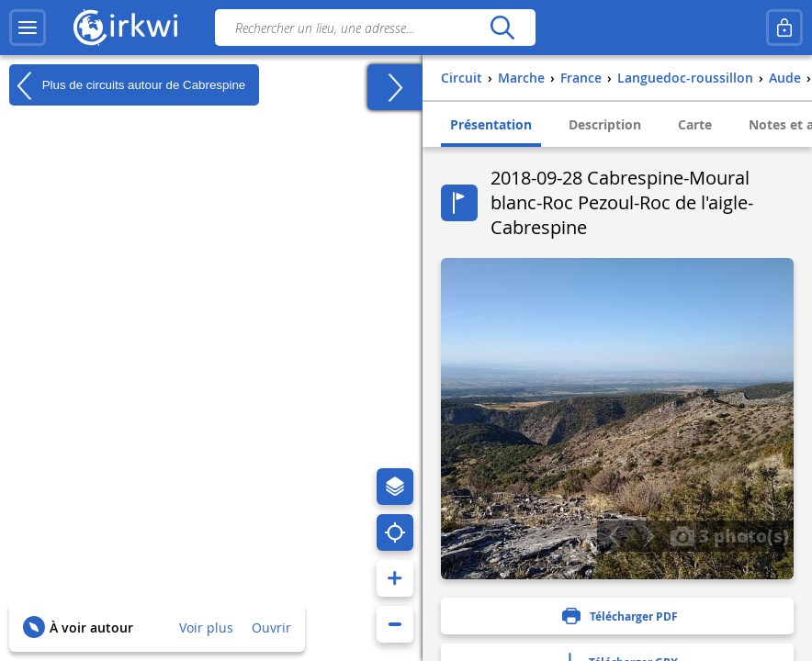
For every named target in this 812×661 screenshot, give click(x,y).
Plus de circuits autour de (127, 85)
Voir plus (206, 627)
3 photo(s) (729, 535)
